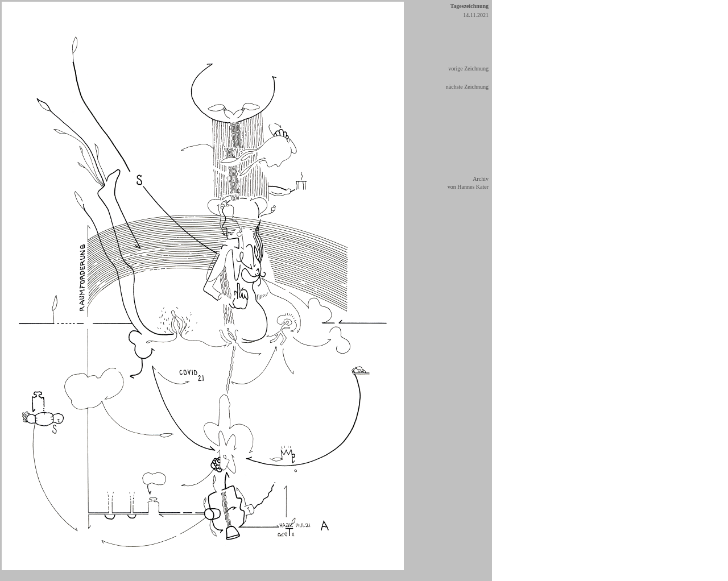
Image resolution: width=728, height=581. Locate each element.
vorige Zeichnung (468, 69)
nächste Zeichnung (467, 87)
